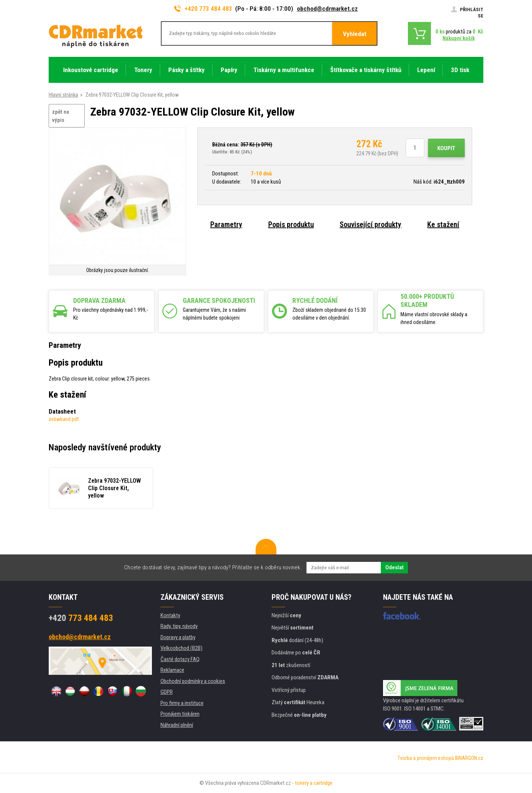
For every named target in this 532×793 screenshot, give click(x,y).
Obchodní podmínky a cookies (193, 681)
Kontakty (170, 615)
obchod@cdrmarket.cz (327, 9)
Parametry (226, 224)
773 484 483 (81, 618)
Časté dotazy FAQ (180, 659)
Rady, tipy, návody (179, 626)
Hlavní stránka (63, 95)
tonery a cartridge (314, 783)
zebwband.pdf (64, 419)
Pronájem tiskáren (180, 714)
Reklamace (172, 670)
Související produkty (370, 224)
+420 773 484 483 (203, 9)
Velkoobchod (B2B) (181, 648)
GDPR (167, 692)
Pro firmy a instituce (182, 703)
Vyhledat (355, 34)
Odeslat (394, 567)
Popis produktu (291, 224)
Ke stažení (443, 224)
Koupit (446, 148)
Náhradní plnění (177, 725)
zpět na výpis (61, 116)
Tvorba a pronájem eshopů (426, 758)
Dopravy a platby (178, 637)
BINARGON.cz (469, 758)
